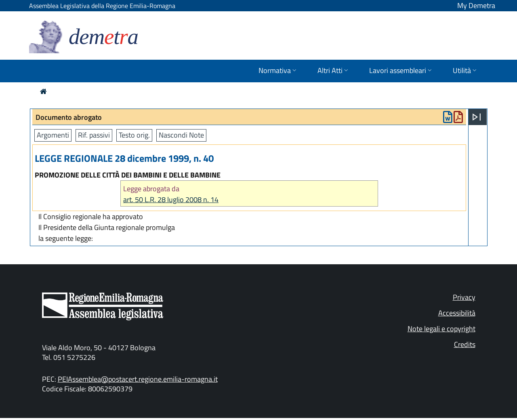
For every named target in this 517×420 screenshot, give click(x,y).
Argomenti (53, 135)
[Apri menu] (477, 117)
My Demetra (476, 5)
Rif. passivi (94, 135)
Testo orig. (134, 135)
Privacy (464, 297)
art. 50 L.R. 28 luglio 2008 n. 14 (171, 200)
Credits (465, 344)
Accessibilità (457, 313)
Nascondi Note (181, 135)
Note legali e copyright (441, 329)
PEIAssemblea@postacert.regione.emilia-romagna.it (138, 379)
